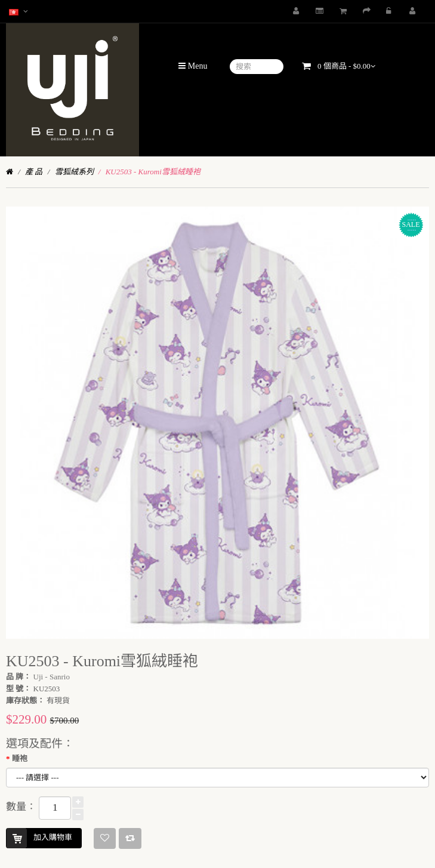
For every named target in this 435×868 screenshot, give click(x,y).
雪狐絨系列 (74, 172)
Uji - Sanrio (52, 677)
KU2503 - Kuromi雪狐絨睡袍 (153, 172)
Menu (193, 66)
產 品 (34, 172)
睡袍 (20, 758)
